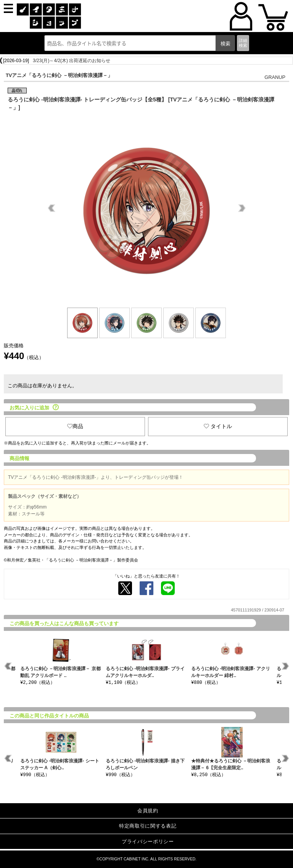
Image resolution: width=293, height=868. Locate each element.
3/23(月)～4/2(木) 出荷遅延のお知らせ (72, 61)
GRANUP (275, 77)
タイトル (218, 426)
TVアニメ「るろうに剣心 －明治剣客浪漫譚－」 (59, 75)
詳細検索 (243, 43)
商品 (75, 426)
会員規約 (148, 811)
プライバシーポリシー (148, 842)
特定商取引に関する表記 (148, 826)
